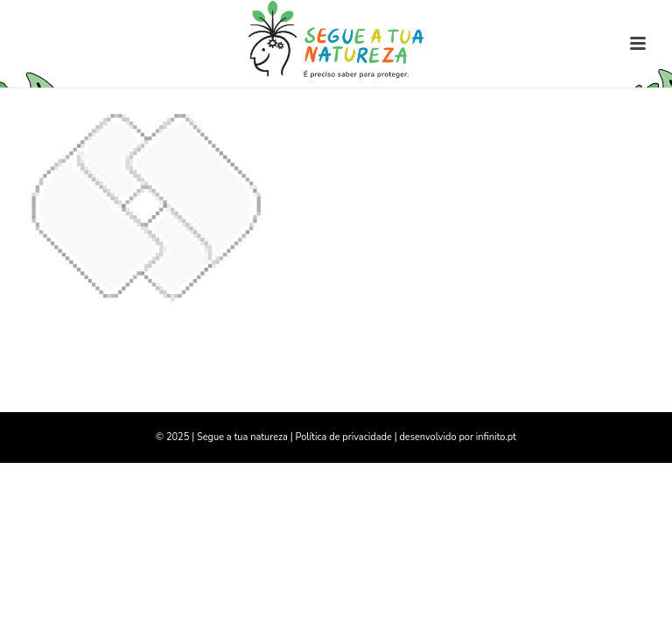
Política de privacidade (343, 437)
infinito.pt (496, 437)
